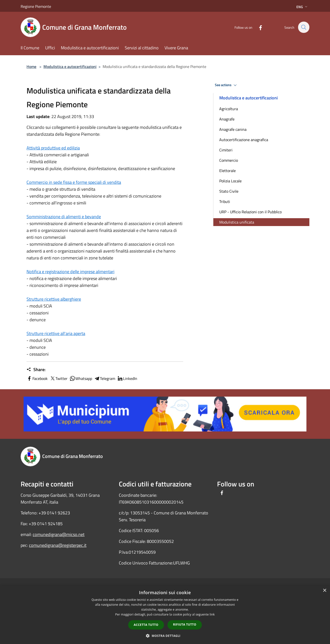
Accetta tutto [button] (146, 625)
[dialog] (165, 615)
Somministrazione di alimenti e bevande (64, 217)
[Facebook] (258, 27)
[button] (165, 636)
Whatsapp (81, 378)
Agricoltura (229, 109)
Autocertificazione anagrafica (244, 140)
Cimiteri (226, 150)
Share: (36, 370)
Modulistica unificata (237, 222)
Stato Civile (229, 191)
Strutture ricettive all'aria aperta (56, 333)
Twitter (59, 378)
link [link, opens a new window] (212, 614)
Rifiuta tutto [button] (185, 624)
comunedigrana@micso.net (59, 534)
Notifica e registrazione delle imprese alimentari (70, 272)
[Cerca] (303, 27)
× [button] (324, 591)
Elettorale (227, 171)
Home (31, 67)
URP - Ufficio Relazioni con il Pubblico (250, 212)
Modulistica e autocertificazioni (70, 67)
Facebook (37, 378)
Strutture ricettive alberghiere (54, 299)
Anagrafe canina (233, 129)
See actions (227, 85)
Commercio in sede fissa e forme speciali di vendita (74, 182)
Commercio (229, 160)
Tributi (225, 201)
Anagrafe (227, 119)
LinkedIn (127, 378)
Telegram (105, 378)
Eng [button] (302, 7)
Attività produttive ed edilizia (53, 148)
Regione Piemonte (36, 6)
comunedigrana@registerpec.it (58, 545)
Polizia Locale (230, 181)
